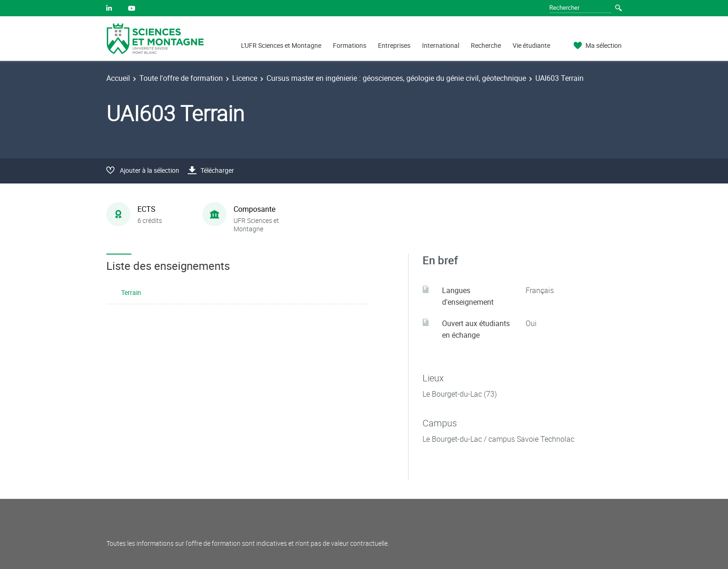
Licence (245, 78)
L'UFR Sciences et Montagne (281, 45)
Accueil (118, 78)
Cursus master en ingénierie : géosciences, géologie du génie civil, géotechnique (396, 78)
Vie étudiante (531, 45)
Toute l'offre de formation (181, 78)
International (441, 45)
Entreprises (394, 45)
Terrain (131, 292)
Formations (350, 45)
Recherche (486, 45)
